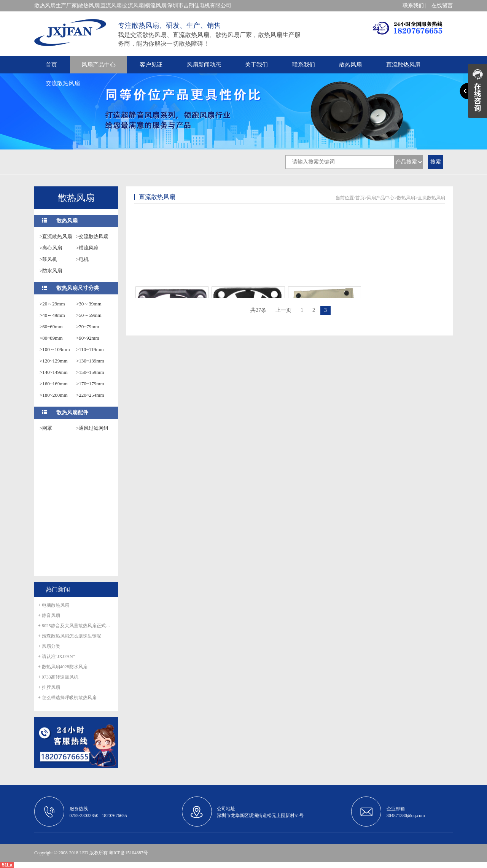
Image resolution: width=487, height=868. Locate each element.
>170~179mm (90, 384)
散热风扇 (350, 65)
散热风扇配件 (72, 413)
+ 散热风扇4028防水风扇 (63, 667)
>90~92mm (88, 338)
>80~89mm (51, 338)
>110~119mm (90, 349)
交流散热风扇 (63, 83)
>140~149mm (54, 372)
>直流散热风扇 (56, 236)
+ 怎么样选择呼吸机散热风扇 (67, 698)
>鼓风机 (48, 259)
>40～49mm (52, 315)
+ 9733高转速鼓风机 (58, 677)
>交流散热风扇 (92, 236)
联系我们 (304, 65)
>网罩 (46, 428)
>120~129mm (54, 361)
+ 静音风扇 (49, 615)
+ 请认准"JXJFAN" (56, 657)
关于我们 (256, 65)
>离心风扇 (51, 248)
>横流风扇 (87, 248)
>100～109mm (55, 349)
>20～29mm (52, 304)
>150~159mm (90, 372)
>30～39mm (89, 304)
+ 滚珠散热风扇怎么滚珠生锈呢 (70, 636)
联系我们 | (414, 6)
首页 (51, 65)
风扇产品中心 (99, 65)
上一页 (283, 310)
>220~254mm (90, 395)
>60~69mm (51, 327)
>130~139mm (90, 361)
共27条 (258, 310)
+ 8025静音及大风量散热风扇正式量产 (76, 626)
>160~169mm (54, 384)
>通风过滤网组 (92, 428)
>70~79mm (88, 327)
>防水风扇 (51, 271)
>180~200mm (54, 395)
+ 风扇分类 (49, 646)
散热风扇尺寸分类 (78, 288)
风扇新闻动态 (204, 65)
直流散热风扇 (403, 65)
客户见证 (151, 65)
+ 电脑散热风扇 (54, 605)
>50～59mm (89, 315)
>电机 (82, 259)
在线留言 (442, 6)
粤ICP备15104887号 (128, 853)
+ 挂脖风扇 (49, 687)
